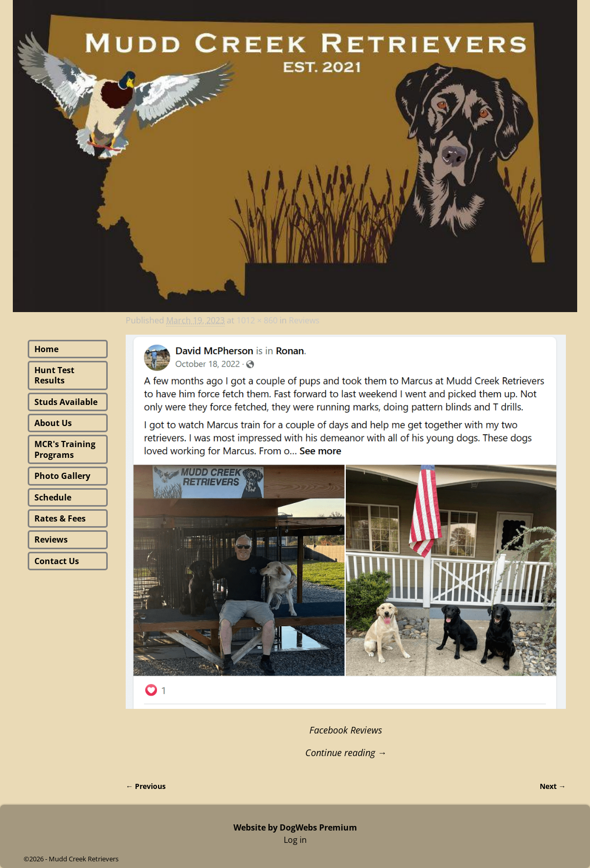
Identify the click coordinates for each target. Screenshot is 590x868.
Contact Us (57, 561)
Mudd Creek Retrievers (84, 859)
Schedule (53, 497)
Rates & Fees (60, 518)
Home (46, 349)
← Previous (146, 786)
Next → (553, 786)
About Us (53, 423)
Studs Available (66, 402)
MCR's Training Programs (65, 449)
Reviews (304, 320)
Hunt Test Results (54, 375)
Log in (295, 840)
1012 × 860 (257, 320)
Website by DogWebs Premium (295, 827)
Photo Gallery (62, 476)
